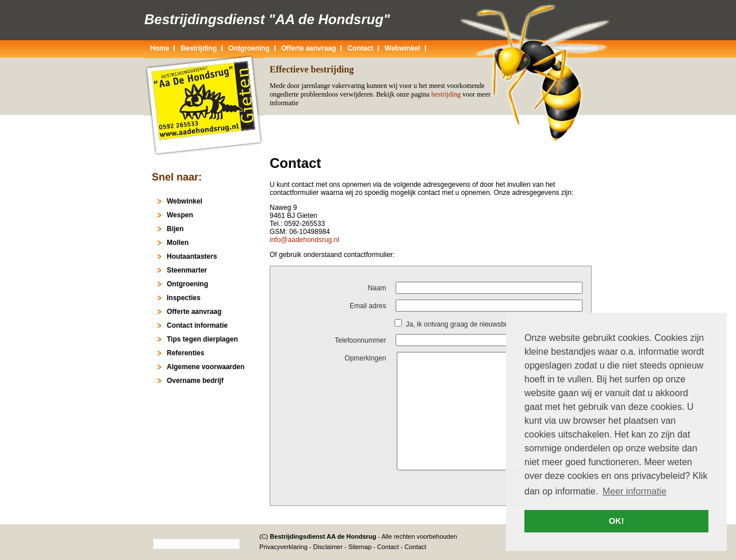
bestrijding (446, 94)
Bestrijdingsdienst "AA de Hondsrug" (267, 19)
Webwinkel (402, 48)
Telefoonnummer (360, 340)
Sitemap (360, 547)
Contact (388, 547)
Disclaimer (328, 547)
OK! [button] (616, 521)
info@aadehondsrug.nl (304, 240)
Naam (377, 288)
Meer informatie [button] (635, 491)
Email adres (368, 306)
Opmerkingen (365, 358)
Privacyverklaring (283, 547)
